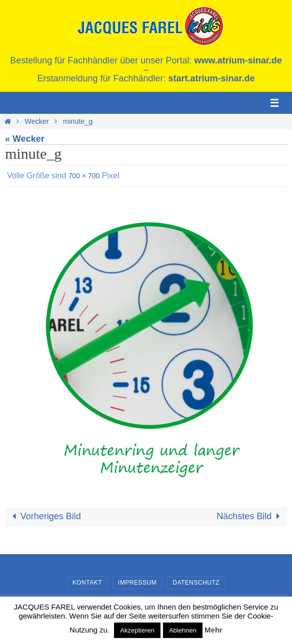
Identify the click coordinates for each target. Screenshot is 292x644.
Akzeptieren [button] (137, 630)
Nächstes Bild (250, 516)
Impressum (137, 583)
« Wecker (25, 139)
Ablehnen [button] (183, 630)
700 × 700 (84, 176)
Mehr (213, 630)
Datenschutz (196, 583)
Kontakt (87, 583)
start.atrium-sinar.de (212, 78)
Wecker (37, 121)
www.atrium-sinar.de (238, 60)
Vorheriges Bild (44, 516)
